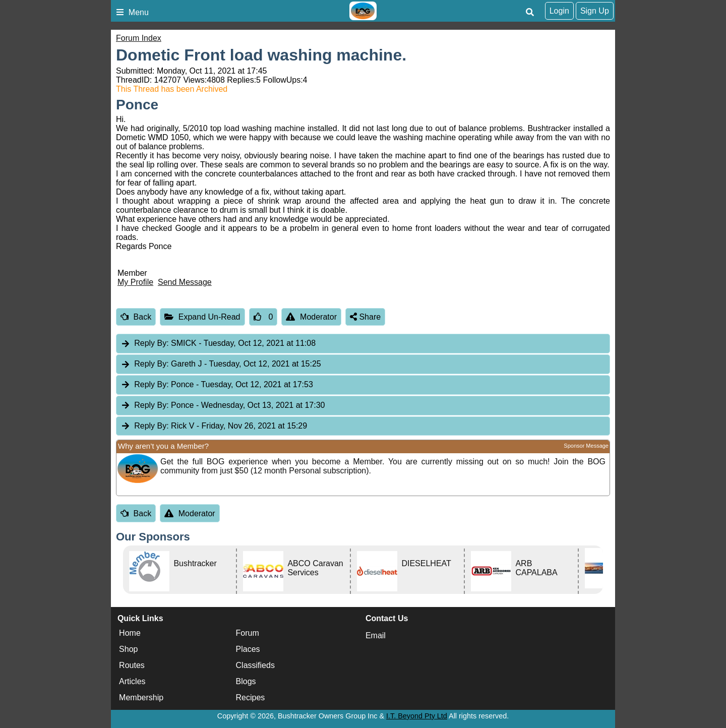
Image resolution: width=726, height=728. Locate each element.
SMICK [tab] (218, 344)
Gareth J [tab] (221, 364)
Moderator (311, 317)
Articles (132, 681)
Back (136, 317)
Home (130, 633)
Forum (248, 633)
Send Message (185, 282)
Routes (132, 665)
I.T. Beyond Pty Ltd (417, 716)
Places (248, 649)
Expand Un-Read (202, 317)
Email (376, 635)
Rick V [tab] (214, 426)
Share (365, 317)
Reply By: (151, 343)
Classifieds (255, 665)
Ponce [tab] (217, 385)
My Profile (135, 282)
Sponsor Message (586, 446)
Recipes (251, 697)
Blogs (246, 681)
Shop (128, 649)
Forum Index (139, 38)
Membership (141, 697)
